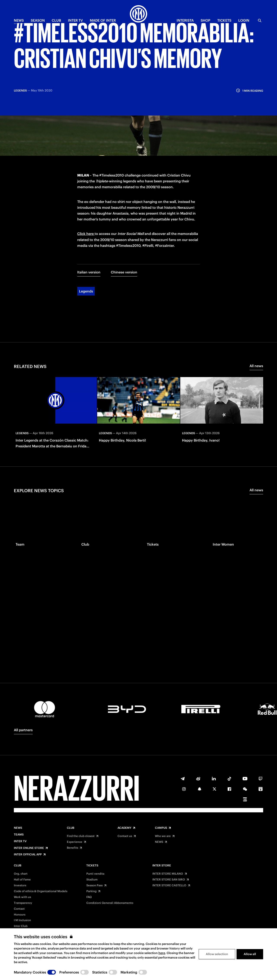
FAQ (89, 897)
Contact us (125, 836)
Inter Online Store (29, 848)
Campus (161, 828)
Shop (205, 20)
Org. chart (21, 874)
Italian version (89, 226)
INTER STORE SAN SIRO (169, 880)
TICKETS (224, 20)
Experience (75, 842)
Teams (19, 835)
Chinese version (124, 226)
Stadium (92, 880)
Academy (124, 828)
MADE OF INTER (103, 20)
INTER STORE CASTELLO (169, 885)
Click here (86, 187)
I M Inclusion (22, 920)
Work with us (22, 897)
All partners (23, 730)
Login (244, 20)
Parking (91, 891)
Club (71, 828)
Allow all (250, 954)
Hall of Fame (22, 880)
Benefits (72, 848)
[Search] (260, 21)
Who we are (163, 836)
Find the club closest (81, 836)
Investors (20, 885)
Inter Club (21, 926)
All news (256, 319)
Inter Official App (28, 855)
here (162, 953)
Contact (19, 909)
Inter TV (75, 20)
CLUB (56, 20)
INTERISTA (185, 20)
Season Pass (94, 885)
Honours (20, 915)
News (18, 828)
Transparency (23, 903)
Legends (86, 245)
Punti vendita (95, 874)
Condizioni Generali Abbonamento (110, 903)
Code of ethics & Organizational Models (41, 891)
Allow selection (217, 954)
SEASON (38, 20)
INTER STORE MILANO (168, 874)
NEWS (19, 20)
